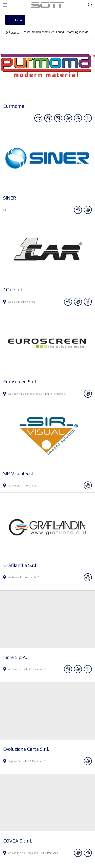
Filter (19, 20)
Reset (26, 32)
